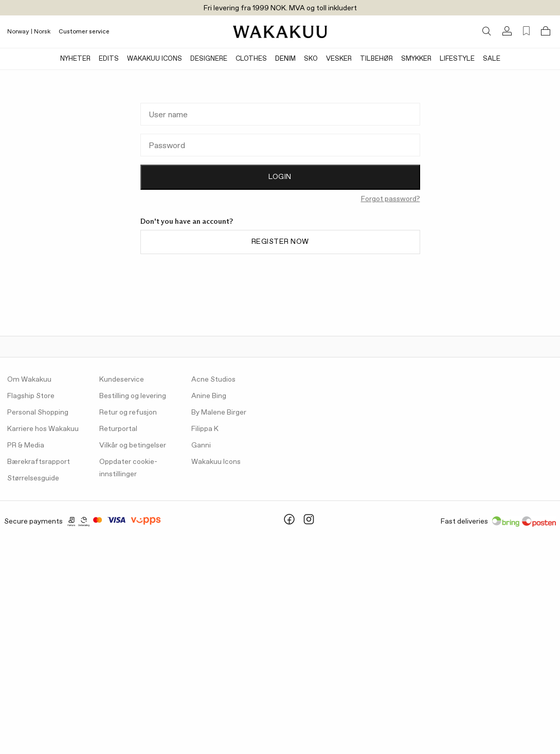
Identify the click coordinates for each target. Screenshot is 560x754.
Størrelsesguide (33, 478)
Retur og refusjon (128, 412)
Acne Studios (213, 380)
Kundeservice (122, 380)
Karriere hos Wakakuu (43, 429)
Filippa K (205, 429)
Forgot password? (391, 199)
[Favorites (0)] (526, 31)
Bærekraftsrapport (39, 462)
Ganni (201, 445)
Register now (280, 242)
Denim (285, 59)
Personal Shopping (38, 412)
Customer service (84, 32)
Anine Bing (209, 396)
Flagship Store (31, 396)
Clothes (251, 59)
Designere (209, 59)
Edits (109, 59)
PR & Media (26, 445)
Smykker (416, 59)
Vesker (339, 59)
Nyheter (75, 59)
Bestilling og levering (133, 396)
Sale (492, 59)
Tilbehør (376, 59)
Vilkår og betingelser (133, 445)
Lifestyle (457, 59)
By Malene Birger (219, 412)
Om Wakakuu (29, 380)
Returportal (118, 429)
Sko (311, 59)
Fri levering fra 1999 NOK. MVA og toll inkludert (280, 8)
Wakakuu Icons (155, 59)
